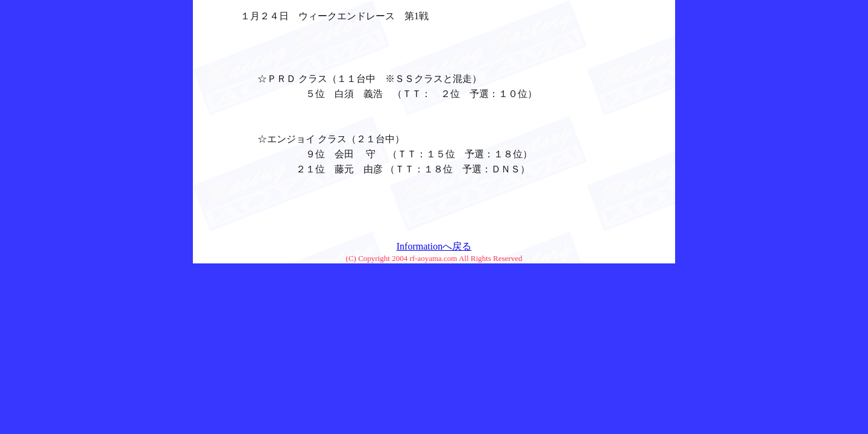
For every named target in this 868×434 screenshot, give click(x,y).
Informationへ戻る (434, 246)
